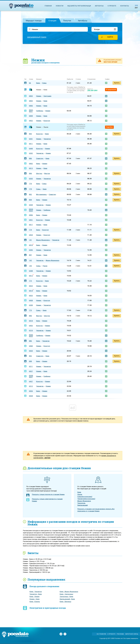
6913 (31, 168)
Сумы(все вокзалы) (85, 497)
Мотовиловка (41, 194)
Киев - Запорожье (66, 594)
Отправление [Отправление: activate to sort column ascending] (91, 79)
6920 (31, 351)
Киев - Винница (65, 601)
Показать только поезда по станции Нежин (48, 494)
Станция (52, 21)
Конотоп (47, 121)
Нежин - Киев (34, 599)
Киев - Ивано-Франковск (69, 592)
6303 (31, 179)
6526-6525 (31, 336)
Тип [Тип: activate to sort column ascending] (25, 79)
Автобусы (83, 21)
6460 (31, 346)
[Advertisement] (73, 51)
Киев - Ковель (35, 601)
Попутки (67, 21)
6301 (31, 139)
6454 (31, 235)
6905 (31, 106)
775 (30, 310)
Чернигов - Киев (36, 594)
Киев (38, 83)
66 (30, 83)
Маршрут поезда (34, 21)
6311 (31, 366)
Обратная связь (132, 634)
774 (30, 230)
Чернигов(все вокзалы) (86, 499)
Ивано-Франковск (43, 240)
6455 (31, 326)
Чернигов (47, 139)
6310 (31, 330)
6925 (31, 296)
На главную (101, 634)
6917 (31, 225)
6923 (31, 286)
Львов (80, 494)
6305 (31, 250)
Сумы (44, 83)
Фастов (47, 173)
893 (30, 134)
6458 (31, 300)
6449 (31, 148)
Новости (60, 6)
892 (30, 194)
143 (30, 266)
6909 (31, 116)
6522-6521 (31, 111)
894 (30, 200)
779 (30, 189)
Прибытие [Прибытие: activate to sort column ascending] (70, 79)
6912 (31, 276)
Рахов (45, 266)
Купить (117, 83)
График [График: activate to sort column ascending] (107, 79)
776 (30, 184)
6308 (31, 271)
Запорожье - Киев (66, 596)
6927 (31, 371)
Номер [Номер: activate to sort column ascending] (31, 79)
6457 (31, 381)
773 (30, 281)
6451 (31, 220)
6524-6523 (31, 210)
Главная (48, 6)
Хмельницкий (83, 505)
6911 (31, 144)
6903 (31, 96)
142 (30, 260)
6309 (31, 305)
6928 (31, 396)
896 (30, 173)
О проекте (112, 6)
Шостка (39, 173)
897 (30, 255)
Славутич (40, 158)
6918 (31, 321)
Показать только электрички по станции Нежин (47, 500)
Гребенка (40, 111)
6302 (31, 153)
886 (30, 158)
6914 (31, 291)
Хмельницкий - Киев (67, 599)
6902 (31, 164)
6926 (31, 391)
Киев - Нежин (34, 596)
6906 (31, 215)
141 (30, 240)
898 (30, 361)
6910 (31, 245)
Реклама (120, 634)
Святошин (47, 96)
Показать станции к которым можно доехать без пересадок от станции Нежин (96, 510)
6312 (31, 386)
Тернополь (81, 503)
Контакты (125, 6)
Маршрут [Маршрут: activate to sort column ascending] (39, 79)
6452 (31, 121)
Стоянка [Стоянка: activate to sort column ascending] (78, 79)
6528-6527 (31, 376)
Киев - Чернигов (36, 592)
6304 (31, 205)
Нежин (39, 96)
